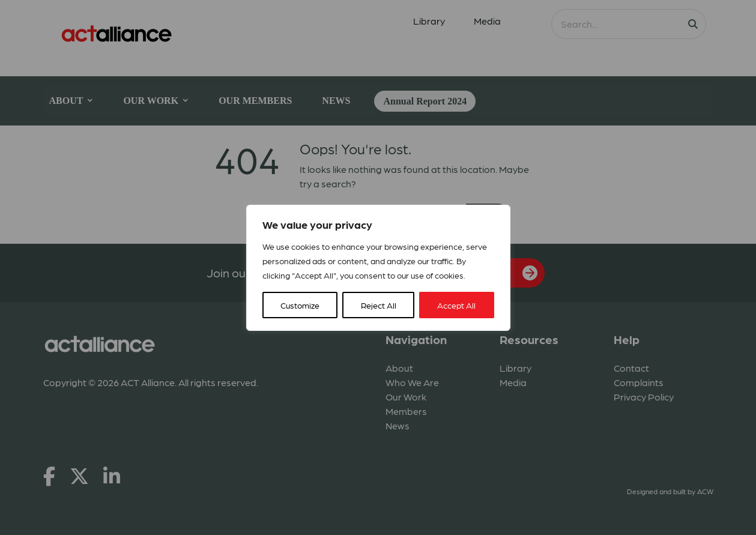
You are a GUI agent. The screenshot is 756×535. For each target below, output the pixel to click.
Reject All (379, 305)
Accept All (456, 305)
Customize (300, 305)
